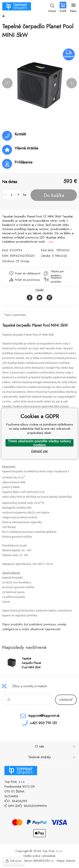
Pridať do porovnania (27, 280)
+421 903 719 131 (43, 723)
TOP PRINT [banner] (17, 7)
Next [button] (72, 83)
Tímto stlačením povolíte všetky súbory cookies (40, 443)
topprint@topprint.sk (44, 716)
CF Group (23, 261)
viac (51, 242)
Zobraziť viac (39, 451)
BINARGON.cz (44, 861)
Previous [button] (7, 83)
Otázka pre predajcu (57, 273)
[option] (39, 83)
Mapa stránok (66, 861)
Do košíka (54, 195)
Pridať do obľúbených (28, 273)
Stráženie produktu (56, 280)
